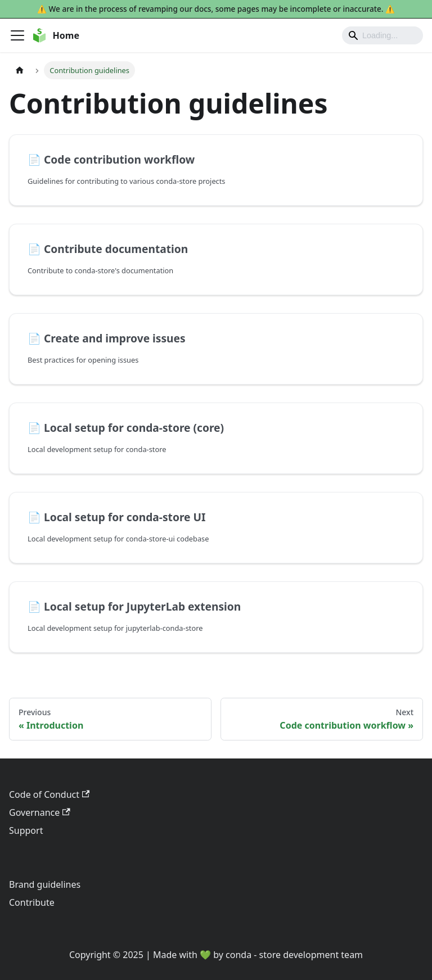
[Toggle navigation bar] (17, 35)
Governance (40, 812)
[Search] (382, 35)
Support (26, 830)
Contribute (32, 902)
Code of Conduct (49, 794)
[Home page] (20, 70)
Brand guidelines (45, 884)
